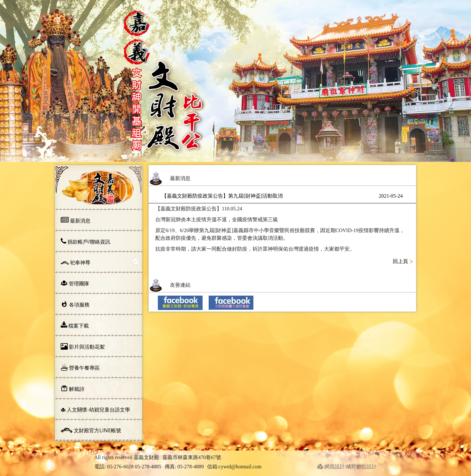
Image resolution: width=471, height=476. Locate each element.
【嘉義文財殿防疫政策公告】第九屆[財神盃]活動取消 (282, 196)
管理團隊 (75, 283)
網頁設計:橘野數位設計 (347, 467)
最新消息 (76, 220)
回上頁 (400, 261)
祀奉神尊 (76, 262)
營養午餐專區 (80, 367)
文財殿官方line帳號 (91, 430)
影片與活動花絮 (83, 346)
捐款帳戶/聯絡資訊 (85, 241)
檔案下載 (75, 325)
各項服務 (75, 304)
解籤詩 (73, 389)
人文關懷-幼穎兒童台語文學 (95, 410)
